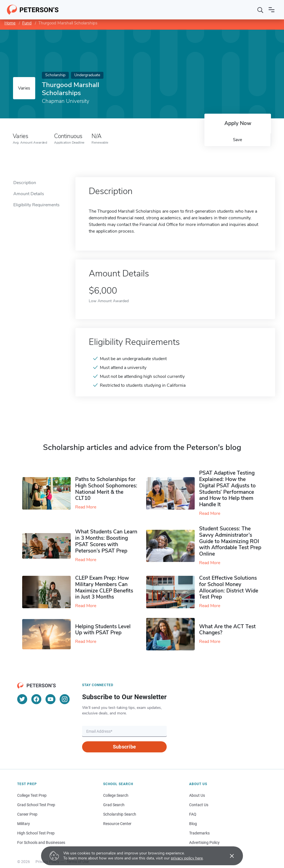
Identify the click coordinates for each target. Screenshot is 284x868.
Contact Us (199, 805)
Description (25, 183)
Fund (27, 23)
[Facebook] (36, 699)
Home (10, 23)
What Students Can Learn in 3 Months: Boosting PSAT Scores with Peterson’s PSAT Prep (106, 541)
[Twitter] (22, 699)
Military (24, 824)
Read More (86, 507)
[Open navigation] (272, 10)
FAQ (193, 814)
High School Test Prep (36, 833)
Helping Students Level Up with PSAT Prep (103, 630)
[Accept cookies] (228, 856)
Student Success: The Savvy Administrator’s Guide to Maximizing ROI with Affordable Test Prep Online (230, 541)
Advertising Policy (204, 842)
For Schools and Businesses (41, 842)
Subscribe (124, 747)
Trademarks (199, 833)
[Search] (260, 10)
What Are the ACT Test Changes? (227, 630)
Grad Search (114, 805)
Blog (193, 824)
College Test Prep (32, 795)
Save (238, 140)
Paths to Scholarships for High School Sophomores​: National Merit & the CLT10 (106, 489)
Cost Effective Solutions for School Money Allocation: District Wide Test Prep (229, 587)
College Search (116, 795)
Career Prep (27, 814)
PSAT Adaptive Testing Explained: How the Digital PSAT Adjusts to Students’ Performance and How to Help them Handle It (227, 489)
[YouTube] (50, 699)
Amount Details (29, 194)
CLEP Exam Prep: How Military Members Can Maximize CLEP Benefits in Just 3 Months (104, 587)
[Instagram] (65, 699)
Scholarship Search (120, 814)
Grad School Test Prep (36, 805)
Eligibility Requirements (36, 205)
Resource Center (117, 824)
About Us (197, 795)
